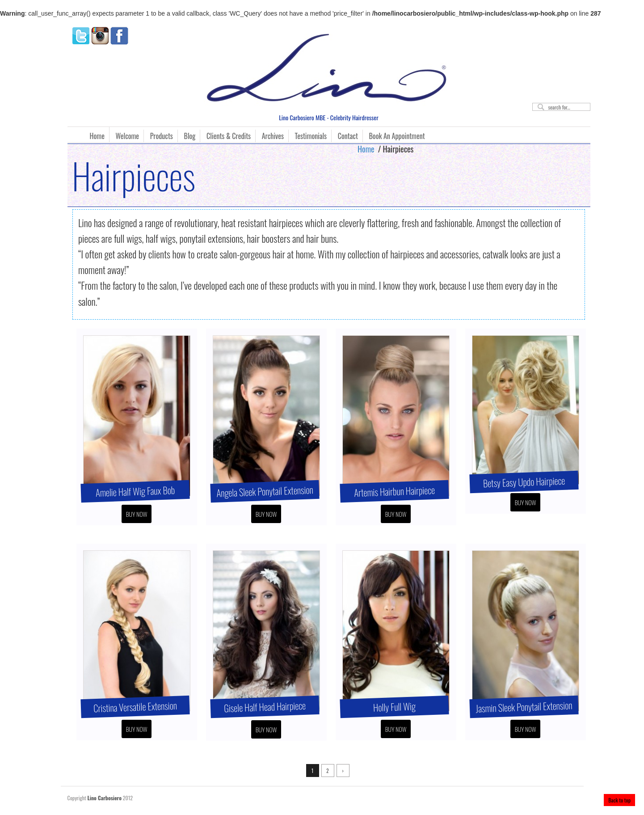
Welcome (128, 136)
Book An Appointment (397, 136)
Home (97, 136)
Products (162, 136)
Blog (190, 136)
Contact (348, 136)
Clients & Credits (229, 136)
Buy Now (137, 514)
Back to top (619, 800)
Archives (273, 136)
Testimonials (311, 136)
